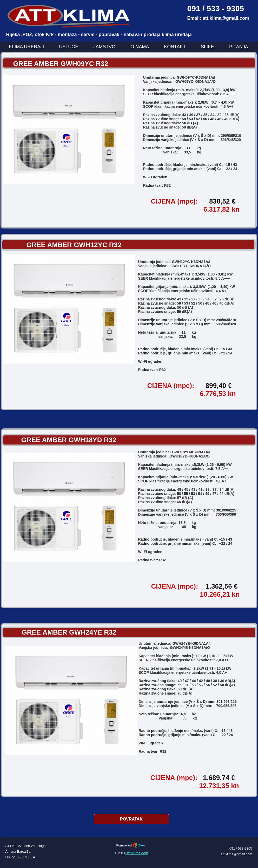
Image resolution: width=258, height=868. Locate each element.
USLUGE (69, 47)
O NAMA (140, 47)
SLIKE (207, 47)
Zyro (142, 845)
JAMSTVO (104, 47)
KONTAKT (175, 47)
